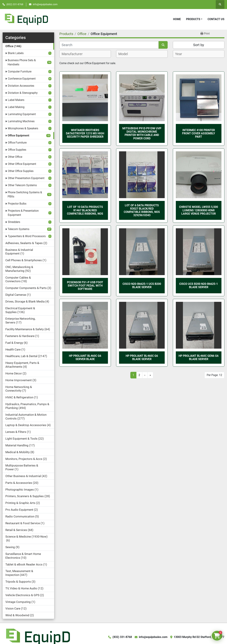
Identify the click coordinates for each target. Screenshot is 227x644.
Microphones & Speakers (23, 128)
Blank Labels (16, 53)
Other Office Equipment (22, 164)
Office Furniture (17, 143)
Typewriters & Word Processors (27, 236)
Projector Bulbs (17, 204)
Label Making (16, 107)
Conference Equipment (22, 79)
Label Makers (16, 100)
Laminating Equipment (22, 114)
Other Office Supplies (21, 171)
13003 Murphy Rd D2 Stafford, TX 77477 (199, 637)
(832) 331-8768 (15, 4)
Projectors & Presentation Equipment (23, 213)
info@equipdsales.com (45, 4)
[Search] (109, 45)
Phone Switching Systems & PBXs (25, 194)
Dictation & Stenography (23, 93)
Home (177, 19)
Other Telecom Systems (22, 185)
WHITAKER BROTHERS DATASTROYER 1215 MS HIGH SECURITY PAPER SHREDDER (85, 133)
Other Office (15, 157)
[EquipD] (37, 637)
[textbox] (74, 54)
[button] (194, 19)
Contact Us (216, 19)
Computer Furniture (20, 72)
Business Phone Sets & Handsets (22, 62)
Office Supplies (17, 150)
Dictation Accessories (21, 86)
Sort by (199, 45)
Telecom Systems (18, 229)
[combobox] (85, 54)
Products (193, 19)
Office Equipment (18, 135)
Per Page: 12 (214, 375)
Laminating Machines (21, 121)
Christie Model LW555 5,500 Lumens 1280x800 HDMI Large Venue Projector (199, 210)
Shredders (14, 222)
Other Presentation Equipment (26, 178)
